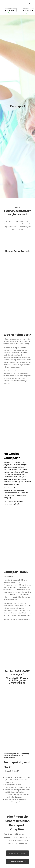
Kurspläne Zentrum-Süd (17, 861)
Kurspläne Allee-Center (17, 853)
